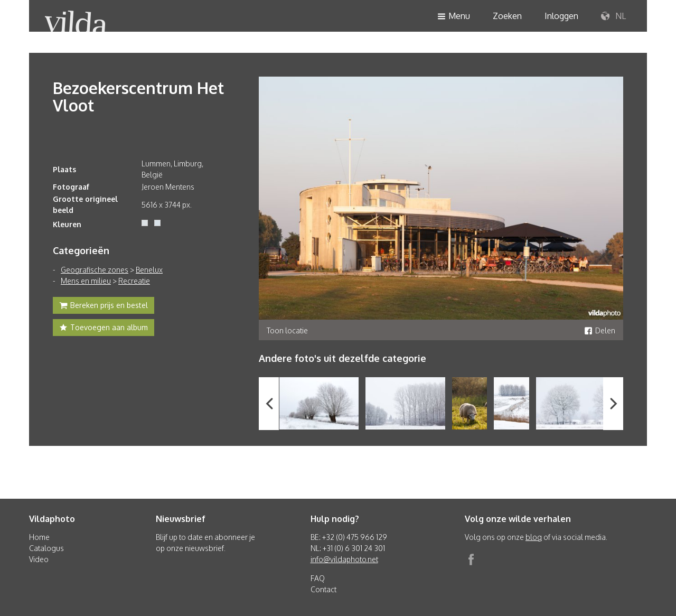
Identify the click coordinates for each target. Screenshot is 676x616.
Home (39, 537)
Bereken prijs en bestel (104, 306)
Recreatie (134, 281)
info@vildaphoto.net (344, 559)
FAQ (318, 578)
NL (613, 16)
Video (39, 559)
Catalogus (46, 548)
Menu (454, 17)
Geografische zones (95, 270)
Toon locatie (287, 330)
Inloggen (561, 16)
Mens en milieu (86, 281)
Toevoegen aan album (104, 329)
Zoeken (507, 16)
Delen (600, 330)
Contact (323, 589)
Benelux (149, 270)
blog (534, 537)
